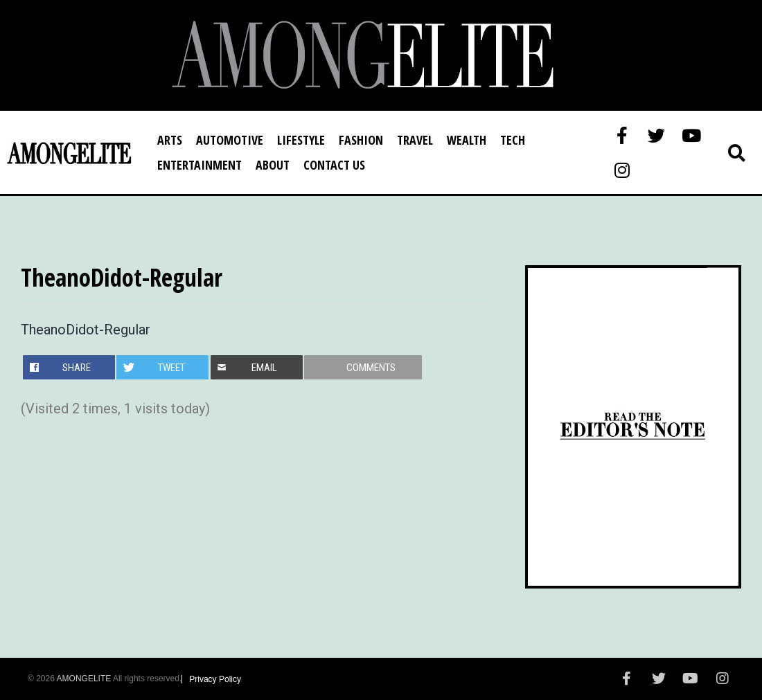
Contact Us (334, 165)
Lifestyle (301, 140)
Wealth (467, 140)
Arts (170, 140)
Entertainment (200, 165)
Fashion (361, 140)
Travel (415, 140)
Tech (513, 140)
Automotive (230, 140)
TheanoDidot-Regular (86, 330)
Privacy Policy (215, 679)
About (273, 165)
